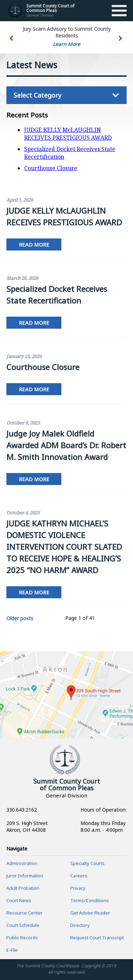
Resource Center (24, 913)
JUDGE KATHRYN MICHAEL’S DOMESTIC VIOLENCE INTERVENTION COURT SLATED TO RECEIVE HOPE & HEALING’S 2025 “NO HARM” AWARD (64, 547)
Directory (80, 925)
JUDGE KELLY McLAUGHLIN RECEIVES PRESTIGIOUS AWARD (68, 134)
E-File (12, 950)
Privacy (78, 888)
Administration (22, 863)
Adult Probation (23, 888)
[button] (121, 42)
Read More (34, 244)
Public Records (22, 938)
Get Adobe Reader (90, 913)
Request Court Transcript (97, 938)
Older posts (20, 618)
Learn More (66, 44)
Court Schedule (23, 925)
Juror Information (25, 876)
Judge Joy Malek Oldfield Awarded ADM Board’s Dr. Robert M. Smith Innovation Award (66, 445)
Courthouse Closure (51, 168)
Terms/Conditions (90, 900)
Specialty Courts (87, 863)
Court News (19, 900)
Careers (79, 876)
